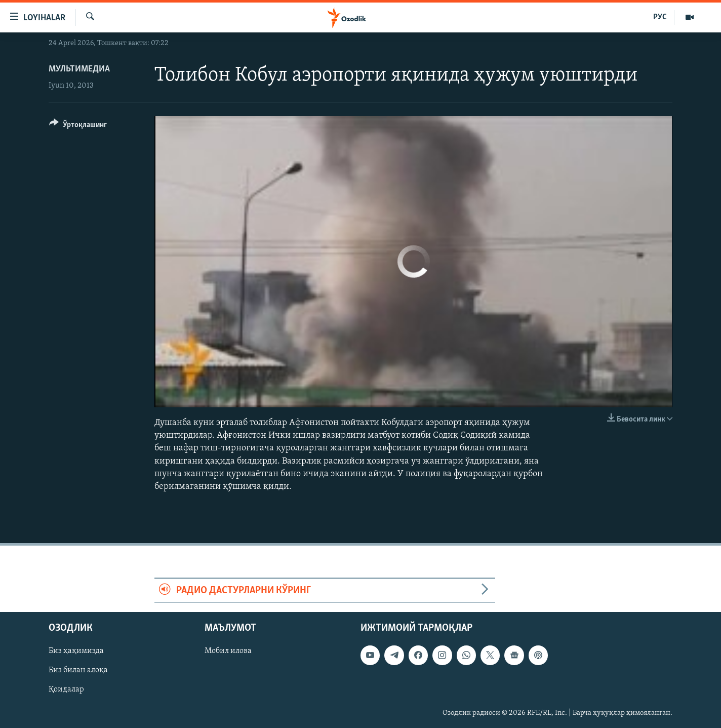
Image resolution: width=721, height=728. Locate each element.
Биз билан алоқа (78, 671)
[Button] (78, 126)
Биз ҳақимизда (76, 652)
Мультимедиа (79, 69)
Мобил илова (228, 652)
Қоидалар (66, 690)
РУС (660, 17)
